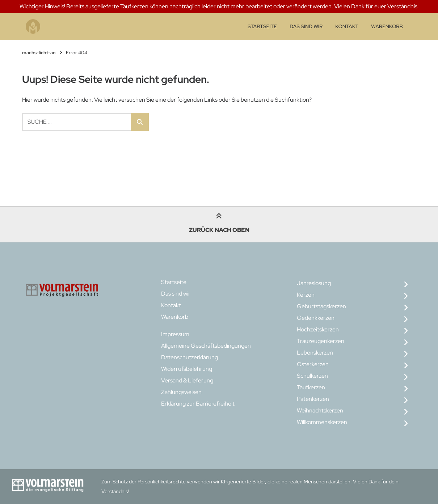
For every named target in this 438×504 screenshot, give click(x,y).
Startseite (262, 26)
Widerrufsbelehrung (187, 369)
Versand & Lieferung (187, 380)
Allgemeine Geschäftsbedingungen (206, 346)
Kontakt (347, 26)
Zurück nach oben (219, 224)
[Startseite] (33, 27)
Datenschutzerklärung (189, 357)
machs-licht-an (39, 53)
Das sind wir (306, 26)
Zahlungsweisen (181, 392)
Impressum (175, 334)
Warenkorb (387, 26)
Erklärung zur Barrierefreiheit (198, 404)
